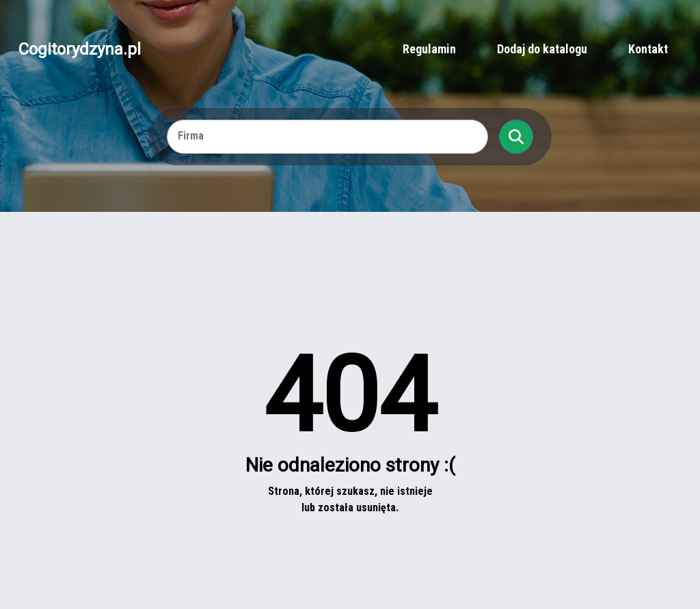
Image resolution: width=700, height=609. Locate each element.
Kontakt (648, 49)
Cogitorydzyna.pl (80, 49)
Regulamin (429, 49)
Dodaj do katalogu (542, 49)
